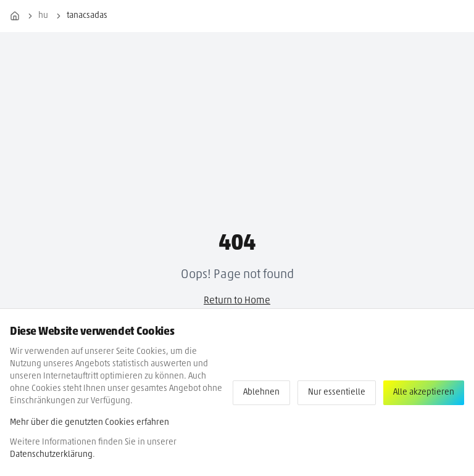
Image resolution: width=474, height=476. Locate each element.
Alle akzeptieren (424, 392)
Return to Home (237, 301)
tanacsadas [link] (87, 16)
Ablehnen (261, 392)
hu (43, 16)
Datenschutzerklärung (51, 455)
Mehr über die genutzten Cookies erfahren (89, 423)
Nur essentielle (337, 392)
